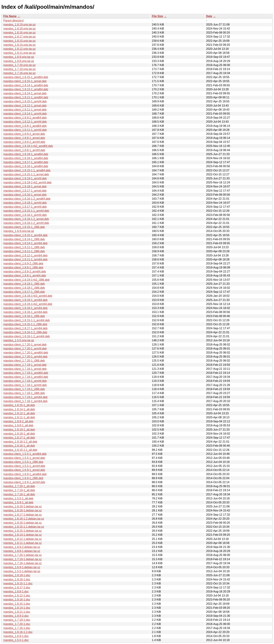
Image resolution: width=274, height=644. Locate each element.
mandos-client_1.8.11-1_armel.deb (25, 110)
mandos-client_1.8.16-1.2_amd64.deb (27, 199)
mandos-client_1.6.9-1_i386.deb (23, 478)
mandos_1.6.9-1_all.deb (18, 502)
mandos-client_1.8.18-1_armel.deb (25, 186)
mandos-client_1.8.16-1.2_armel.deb (26, 219)
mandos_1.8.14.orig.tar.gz (19, 45)
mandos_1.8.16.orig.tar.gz (19, 33)
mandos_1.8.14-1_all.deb (19, 409)
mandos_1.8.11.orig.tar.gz (19, 53)
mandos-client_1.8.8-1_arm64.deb (25, 276)
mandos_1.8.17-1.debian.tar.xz (23, 515)
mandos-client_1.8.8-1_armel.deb (24, 138)
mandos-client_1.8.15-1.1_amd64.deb (27, 170)
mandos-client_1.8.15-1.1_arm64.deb (27, 320)
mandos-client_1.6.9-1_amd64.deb (25, 474)
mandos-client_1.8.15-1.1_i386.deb (25, 324)
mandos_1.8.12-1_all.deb (19, 413)
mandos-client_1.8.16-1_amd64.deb (26, 166)
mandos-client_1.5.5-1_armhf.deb (24, 466)
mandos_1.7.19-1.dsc (17, 620)
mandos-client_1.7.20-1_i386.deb (24, 361)
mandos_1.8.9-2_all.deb (18, 421)
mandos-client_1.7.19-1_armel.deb (25, 365)
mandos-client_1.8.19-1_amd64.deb (26, 154)
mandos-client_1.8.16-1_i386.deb (24, 316)
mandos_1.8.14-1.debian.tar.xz (23, 535)
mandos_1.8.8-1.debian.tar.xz (22, 551)
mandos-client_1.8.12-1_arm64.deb (25, 255)
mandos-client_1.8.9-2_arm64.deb (25, 272)
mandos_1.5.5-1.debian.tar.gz (22, 571)
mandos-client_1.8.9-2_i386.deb (23, 263)
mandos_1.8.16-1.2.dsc (18, 632)
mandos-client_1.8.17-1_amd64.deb (26, 162)
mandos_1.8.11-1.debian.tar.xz (23, 543)
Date (209, 16)
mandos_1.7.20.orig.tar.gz (19, 65)
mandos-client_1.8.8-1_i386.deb (23, 268)
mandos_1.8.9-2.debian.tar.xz (22, 547)
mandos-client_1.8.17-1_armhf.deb (25, 207)
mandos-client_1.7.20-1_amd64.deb (26, 353)
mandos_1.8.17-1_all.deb (19, 438)
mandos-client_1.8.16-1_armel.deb (25, 195)
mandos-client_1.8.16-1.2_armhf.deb (26, 223)
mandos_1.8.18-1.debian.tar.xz (23, 510)
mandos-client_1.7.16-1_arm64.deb (25, 401)
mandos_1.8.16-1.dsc (17, 600)
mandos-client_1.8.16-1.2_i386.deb (25, 332)
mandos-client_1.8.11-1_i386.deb (24, 251)
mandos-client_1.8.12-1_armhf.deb (25, 122)
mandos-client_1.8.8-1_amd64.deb (25, 126)
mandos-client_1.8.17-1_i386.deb (24, 292)
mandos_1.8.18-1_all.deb (19, 434)
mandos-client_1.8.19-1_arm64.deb (25, 300)
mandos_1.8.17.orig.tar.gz (19, 37)
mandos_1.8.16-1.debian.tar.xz (23, 523)
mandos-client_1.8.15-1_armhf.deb (25, 101)
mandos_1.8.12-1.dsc (17, 596)
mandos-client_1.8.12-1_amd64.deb (26, 89)
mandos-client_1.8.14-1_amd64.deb (26, 85)
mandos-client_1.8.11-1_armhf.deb (25, 130)
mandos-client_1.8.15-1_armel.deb (25, 81)
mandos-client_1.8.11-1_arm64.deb (25, 259)
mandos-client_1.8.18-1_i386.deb (24, 288)
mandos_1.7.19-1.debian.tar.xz (23, 559)
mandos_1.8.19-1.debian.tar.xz (23, 506)
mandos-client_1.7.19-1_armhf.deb (25, 381)
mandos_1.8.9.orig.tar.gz (19, 57)
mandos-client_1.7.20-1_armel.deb (25, 345)
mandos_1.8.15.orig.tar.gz (19, 41)
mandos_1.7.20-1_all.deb (19, 486)
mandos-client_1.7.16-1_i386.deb (24, 393)
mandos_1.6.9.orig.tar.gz (19, 231)
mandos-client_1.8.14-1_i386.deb (24, 239)
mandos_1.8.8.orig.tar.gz (19, 61)
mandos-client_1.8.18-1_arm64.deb (25, 308)
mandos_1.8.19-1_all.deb (19, 430)
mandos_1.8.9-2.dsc (16, 616)
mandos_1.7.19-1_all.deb (19, 490)
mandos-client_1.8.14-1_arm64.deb (25, 243)
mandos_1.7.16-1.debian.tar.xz (23, 563)
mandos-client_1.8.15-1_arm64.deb (25, 235)
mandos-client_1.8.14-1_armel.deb (25, 93)
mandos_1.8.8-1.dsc (16, 592)
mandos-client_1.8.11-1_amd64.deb (26, 97)
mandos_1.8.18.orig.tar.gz (19, 29)
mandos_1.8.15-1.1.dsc (18, 583)
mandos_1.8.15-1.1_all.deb (20, 450)
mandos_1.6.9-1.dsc (16, 636)
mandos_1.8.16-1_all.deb (19, 446)
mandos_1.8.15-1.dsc (17, 604)
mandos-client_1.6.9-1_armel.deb (24, 470)
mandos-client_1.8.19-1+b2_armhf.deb (27, 182)
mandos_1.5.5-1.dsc (16, 640)
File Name (10, 16)
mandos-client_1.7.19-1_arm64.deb (25, 397)
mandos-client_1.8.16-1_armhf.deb (25, 215)
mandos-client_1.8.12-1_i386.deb (24, 247)
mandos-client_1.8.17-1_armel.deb (25, 191)
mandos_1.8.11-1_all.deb (19, 417)
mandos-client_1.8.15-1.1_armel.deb (26, 174)
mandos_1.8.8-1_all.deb (18, 425)
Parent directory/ (14, 21)
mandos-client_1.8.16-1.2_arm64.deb (27, 336)
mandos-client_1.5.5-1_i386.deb (23, 462)
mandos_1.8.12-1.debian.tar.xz (23, 539)
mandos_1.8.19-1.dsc (17, 575)
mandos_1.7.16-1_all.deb (19, 494)
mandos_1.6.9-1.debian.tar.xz (22, 567)
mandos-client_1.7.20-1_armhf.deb (25, 349)
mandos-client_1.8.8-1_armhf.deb (24, 150)
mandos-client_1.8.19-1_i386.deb (24, 284)
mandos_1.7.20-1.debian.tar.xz (23, 555)
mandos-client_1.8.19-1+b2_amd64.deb (28, 146)
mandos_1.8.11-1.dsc (17, 612)
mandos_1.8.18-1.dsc (17, 579)
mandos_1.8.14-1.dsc (17, 608)
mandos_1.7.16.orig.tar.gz (19, 73)
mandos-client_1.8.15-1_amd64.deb (26, 77)
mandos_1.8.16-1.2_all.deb (20, 442)
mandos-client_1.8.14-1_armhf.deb (25, 114)
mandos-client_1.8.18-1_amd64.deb (26, 158)
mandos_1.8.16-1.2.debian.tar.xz (24, 519)
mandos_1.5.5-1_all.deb (18, 498)
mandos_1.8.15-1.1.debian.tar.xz (24, 527)
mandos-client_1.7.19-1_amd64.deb (26, 373)
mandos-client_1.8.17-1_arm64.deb (25, 328)
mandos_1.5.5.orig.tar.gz (19, 340)
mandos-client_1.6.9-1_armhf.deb (24, 482)
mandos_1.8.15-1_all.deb (19, 405)
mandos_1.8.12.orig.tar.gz (19, 49)
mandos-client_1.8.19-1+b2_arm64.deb (28, 304)
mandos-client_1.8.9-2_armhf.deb (24, 142)
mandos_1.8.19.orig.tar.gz (19, 25)
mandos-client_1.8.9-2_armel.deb (24, 134)
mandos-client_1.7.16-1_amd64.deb (26, 377)
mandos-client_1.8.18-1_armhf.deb (25, 203)
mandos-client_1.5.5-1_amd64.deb (25, 454)
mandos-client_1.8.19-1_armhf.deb (25, 178)
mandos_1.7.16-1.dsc (17, 628)
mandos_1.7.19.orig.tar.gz (19, 69)
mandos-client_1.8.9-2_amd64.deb (25, 118)
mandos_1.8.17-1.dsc (17, 587)
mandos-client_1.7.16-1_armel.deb (25, 369)
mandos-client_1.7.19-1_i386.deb (24, 389)
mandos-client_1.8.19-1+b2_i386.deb (26, 280)
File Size (157, 16)
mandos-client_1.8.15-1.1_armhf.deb (26, 211)
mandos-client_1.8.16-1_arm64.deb (25, 312)
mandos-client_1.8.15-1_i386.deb (24, 227)
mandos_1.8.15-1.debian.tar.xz (23, 531)
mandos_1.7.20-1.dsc (17, 624)
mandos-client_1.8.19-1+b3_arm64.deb (28, 296)
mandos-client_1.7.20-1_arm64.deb (25, 357)
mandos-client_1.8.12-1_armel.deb (25, 106)
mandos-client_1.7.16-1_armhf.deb (25, 385)
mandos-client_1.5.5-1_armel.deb (24, 458)
